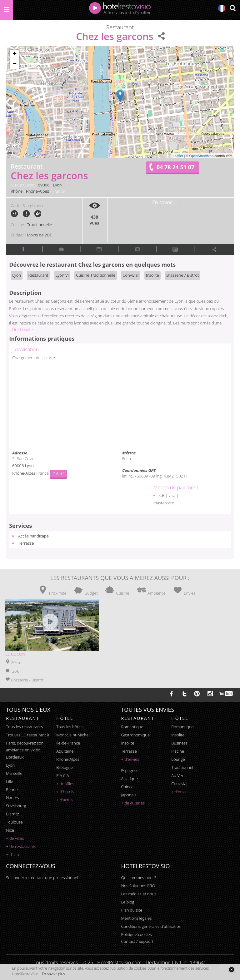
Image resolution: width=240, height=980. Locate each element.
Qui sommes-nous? (138, 878)
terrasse (129, 751)
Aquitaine (65, 751)
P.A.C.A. (63, 775)
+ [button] (15, 54)
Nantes (12, 798)
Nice (10, 830)
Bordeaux (15, 757)
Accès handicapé (33, 536)
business (179, 743)
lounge (178, 759)
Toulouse (14, 822)
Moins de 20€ (39, 235)
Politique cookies (136, 934)
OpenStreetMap (202, 156)
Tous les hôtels (70, 727)
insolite (127, 743)
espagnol (129, 770)
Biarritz (12, 814)
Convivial (130, 275)
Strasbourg (16, 806)
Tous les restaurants (24, 727)
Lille (10, 781)
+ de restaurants (21, 846)
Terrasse (26, 543)
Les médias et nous (139, 894)
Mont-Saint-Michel (73, 735)
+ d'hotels (65, 792)
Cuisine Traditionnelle (96, 275)
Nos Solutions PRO (138, 886)
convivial (179, 784)
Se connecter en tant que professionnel (42, 878)
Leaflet (178, 156)
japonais (129, 795)
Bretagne (65, 767)
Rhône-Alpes (37, 191)
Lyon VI (62, 275)
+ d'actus (14, 854)
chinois (128, 787)
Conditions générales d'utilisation (151, 926)
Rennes (13, 789)
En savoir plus (53, 974)
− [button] (15, 64)
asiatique (129, 779)
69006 (44, 185)
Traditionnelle (40, 225)
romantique (132, 727)
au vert (178, 775)
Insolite (152, 275)
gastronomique (135, 735)
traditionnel (182, 767)
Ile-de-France (68, 743)
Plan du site (132, 910)
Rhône (17, 191)
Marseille (14, 773)
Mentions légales (136, 918)
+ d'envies (130, 759)
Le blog (127, 902)
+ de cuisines (133, 803)
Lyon (57, 185)
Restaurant (38, 275)
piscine (178, 751)
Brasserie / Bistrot (182, 275)
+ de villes (15, 838)
